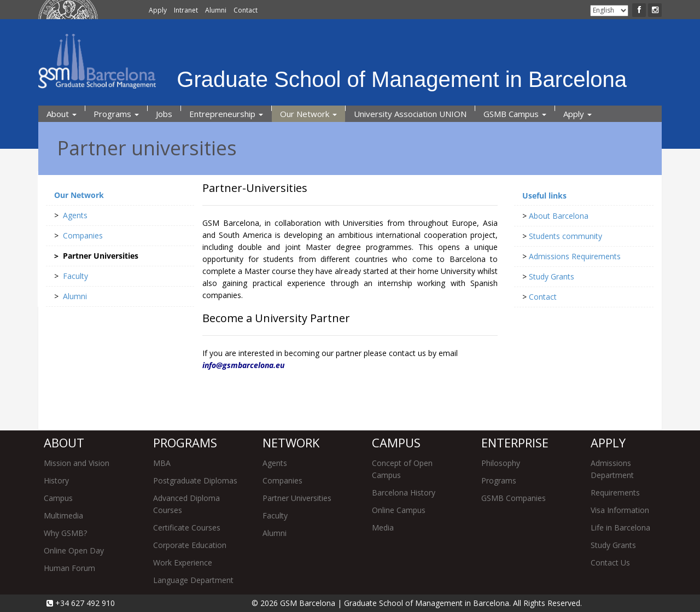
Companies (282, 480)
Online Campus (399, 510)
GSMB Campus (515, 114)
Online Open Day (74, 550)
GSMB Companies (514, 498)
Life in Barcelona (620, 528)
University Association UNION (410, 114)
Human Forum (69, 568)
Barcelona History (404, 492)
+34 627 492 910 (84, 603)
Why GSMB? (65, 533)
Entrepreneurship (226, 114)
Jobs (164, 114)
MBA (162, 463)
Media (383, 528)
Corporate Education (190, 545)
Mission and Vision (77, 463)
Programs (116, 114)
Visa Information (620, 510)
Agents (275, 463)
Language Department (193, 580)
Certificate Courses (187, 528)
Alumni (216, 10)
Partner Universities (297, 498)
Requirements (615, 492)
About (62, 114)
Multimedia (63, 515)
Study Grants (613, 545)
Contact (246, 10)
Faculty (275, 515)
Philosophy (501, 463)
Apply (158, 10)
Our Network (308, 114)
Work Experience (183, 563)
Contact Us (610, 563)
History (56, 480)
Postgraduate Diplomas (195, 480)
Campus (58, 498)
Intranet (186, 10)
